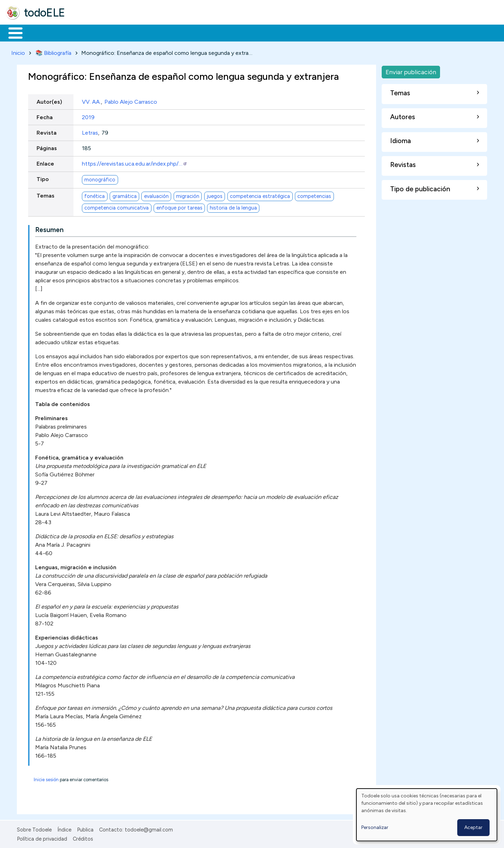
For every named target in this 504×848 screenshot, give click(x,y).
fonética (95, 195)
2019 (88, 116)
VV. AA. (91, 100)
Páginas (47, 147)
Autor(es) (49, 100)
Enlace (45, 163)
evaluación (156, 195)
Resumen (49, 228)
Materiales (39, 32)
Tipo (43, 178)
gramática (125, 195)
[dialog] (427, 815)
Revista (47, 131)
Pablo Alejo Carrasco (131, 100)
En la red (166, 32)
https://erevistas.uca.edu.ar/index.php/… (135, 163)
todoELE (44, 13)
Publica (85, 828)
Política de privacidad (42, 838)
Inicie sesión (46, 778)
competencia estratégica (260, 195)
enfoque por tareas (179, 207)
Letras (90, 131)
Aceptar (473, 827)
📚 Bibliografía (53, 52)
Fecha (45, 116)
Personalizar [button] (375, 827)
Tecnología (210, 32)
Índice (64, 828)
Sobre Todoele (34, 828)
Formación (85, 32)
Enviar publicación (411, 70)
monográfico (100, 178)
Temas (46, 195)
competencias (314, 195)
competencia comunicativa (117, 207)
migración (188, 195)
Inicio (12, 32)
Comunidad (257, 32)
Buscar (289, 32)
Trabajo (127, 32)
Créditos (83, 838)
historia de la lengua (233, 207)
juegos (215, 195)
